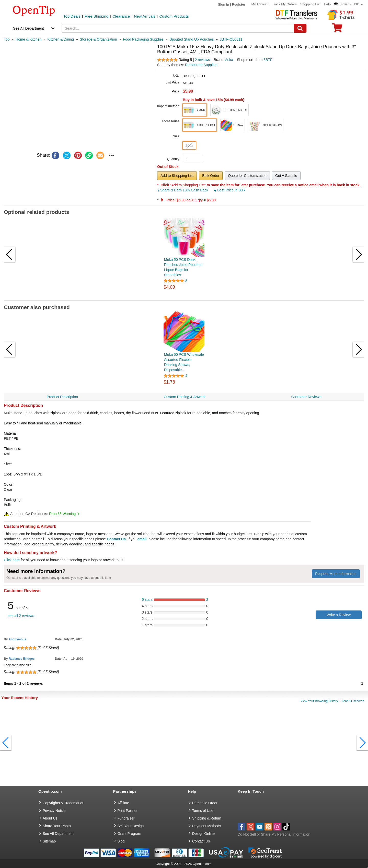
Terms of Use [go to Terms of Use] (203, 811)
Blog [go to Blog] (121, 841)
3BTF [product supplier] (268, 60)
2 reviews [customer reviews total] (202, 60)
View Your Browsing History (319, 701)
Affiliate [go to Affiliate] (123, 803)
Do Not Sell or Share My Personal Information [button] (274, 834)
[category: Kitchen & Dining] (61, 39)
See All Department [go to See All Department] (58, 834)
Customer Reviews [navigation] (306, 397)
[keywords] (178, 28)
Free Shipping (96, 16)
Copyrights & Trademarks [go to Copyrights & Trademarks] (63, 803)
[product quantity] (193, 159)
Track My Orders (284, 4)
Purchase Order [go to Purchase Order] (205, 803)
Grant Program (129, 834)
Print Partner (128, 811)
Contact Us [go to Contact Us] (201, 841)
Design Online (203, 834)
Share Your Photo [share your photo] (57, 826)
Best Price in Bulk (230, 190)
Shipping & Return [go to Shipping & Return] (207, 818)
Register (239, 4)
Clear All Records (352, 701)
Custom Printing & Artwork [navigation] (185, 397)
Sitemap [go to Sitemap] (49, 841)
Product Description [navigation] (62, 397)
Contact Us (116, 539)
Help (327, 4)
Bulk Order (211, 176)
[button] (349, 4)
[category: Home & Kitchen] (28, 39)
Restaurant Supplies (201, 65)
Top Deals (72, 16)
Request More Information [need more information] (336, 574)
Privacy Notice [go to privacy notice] (54, 811)
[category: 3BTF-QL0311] (231, 39)
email (142, 539)
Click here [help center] (12, 560)
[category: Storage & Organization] (98, 39)
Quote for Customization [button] (247, 176)
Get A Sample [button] (286, 176)
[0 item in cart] (337, 29)
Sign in (223, 4)
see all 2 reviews (21, 616)
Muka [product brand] (229, 60)
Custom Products (174, 16)
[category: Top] (7, 39)
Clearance (121, 16)
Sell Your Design (131, 826)
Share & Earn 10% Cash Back (183, 190)
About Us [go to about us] (50, 818)
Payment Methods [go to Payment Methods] (207, 826)
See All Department (28, 28)
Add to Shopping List (177, 176)
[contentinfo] (34, 10)
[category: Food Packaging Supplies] (143, 39)
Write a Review (339, 615)
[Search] (300, 28)
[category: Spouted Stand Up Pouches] (192, 39)
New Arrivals (145, 16)
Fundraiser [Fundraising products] (126, 818)
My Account (260, 4)
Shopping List (310, 4)
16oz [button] (189, 145)
